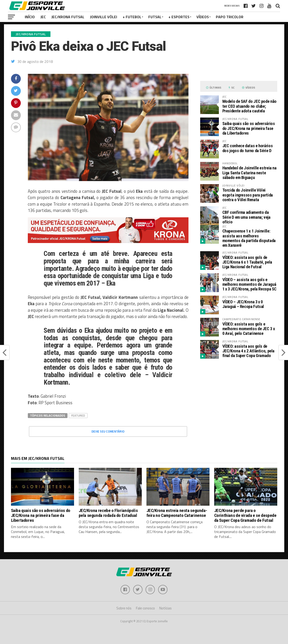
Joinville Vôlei (103, 17)
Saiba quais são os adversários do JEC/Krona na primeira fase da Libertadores (249, 128)
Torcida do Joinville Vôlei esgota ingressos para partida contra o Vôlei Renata (248, 195)
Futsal (155, 17)
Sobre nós (124, 608)
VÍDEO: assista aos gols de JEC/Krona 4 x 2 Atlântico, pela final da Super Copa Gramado (249, 351)
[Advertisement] (239, 402)
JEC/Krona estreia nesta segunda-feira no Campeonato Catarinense (177, 513)
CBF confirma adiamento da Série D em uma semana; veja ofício (246, 217)
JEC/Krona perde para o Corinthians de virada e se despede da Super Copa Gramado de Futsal (245, 515)
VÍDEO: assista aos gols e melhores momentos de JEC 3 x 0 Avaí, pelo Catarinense (249, 329)
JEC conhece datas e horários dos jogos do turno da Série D (248, 148)
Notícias (165, 608)
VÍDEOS (203, 17)
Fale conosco (145, 608)
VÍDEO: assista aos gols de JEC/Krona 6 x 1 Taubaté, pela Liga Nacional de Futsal (247, 262)
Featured (78, 415)
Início (30, 17)
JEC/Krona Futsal (68, 17)
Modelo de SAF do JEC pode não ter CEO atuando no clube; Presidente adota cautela (249, 106)
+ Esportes (179, 17)
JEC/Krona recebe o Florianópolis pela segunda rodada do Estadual (108, 513)
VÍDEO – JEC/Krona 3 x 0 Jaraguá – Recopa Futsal (243, 304)
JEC (43, 17)
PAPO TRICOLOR (230, 17)
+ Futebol (132, 17)
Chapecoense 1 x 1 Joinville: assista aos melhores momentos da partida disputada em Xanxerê (249, 238)
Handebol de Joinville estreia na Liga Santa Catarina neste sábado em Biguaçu (249, 173)
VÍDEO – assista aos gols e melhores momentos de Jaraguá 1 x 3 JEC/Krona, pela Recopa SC (250, 284)
